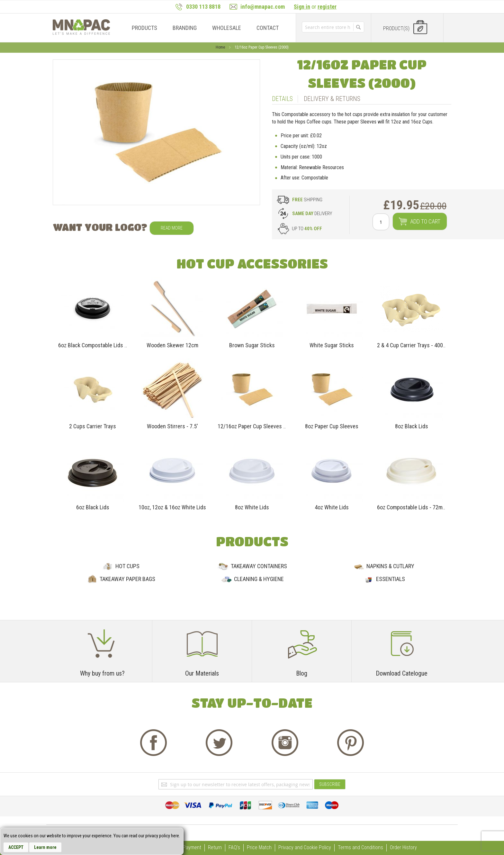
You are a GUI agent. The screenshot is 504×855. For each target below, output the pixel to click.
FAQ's (234, 847)
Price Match (259, 847)
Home (221, 47)
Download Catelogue (402, 673)
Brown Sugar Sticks (252, 345)
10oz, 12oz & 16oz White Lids (172, 507)
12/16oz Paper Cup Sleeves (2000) (258, 426)
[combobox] (328, 27)
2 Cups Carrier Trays (93, 426)
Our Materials (202, 673)
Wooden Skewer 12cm (172, 345)
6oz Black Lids (93, 507)
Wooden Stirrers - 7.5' (172, 426)
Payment (192, 847)
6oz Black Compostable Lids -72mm (99, 345)
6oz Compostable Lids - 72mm (412, 507)
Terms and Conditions (360, 847)
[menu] (203, 28)
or (315, 7)
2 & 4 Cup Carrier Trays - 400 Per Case (421, 345)
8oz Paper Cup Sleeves (332, 426)
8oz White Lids (252, 507)
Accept (16, 847)
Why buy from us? (102, 673)
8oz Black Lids (412, 426)
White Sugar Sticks (332, 345)
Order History (403, 847)
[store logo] (81, 27)
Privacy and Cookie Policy (305, 847)
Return (215, 847)
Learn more (45, 847)
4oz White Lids (332, 507)
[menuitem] (144, 28)
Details (282, 99)
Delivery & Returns (332, 99)
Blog (302, 673)
